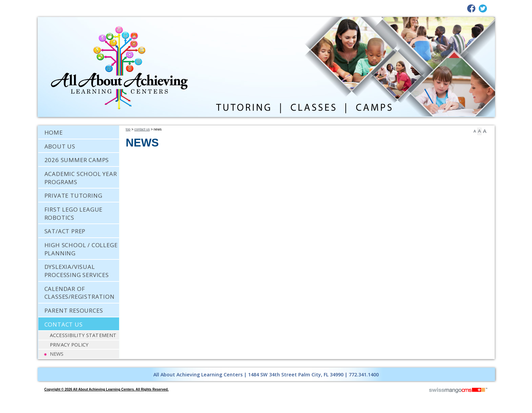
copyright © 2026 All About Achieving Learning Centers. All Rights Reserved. (107, 389)
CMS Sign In (42, 363)
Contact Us (142, 129)
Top (128, 129)
